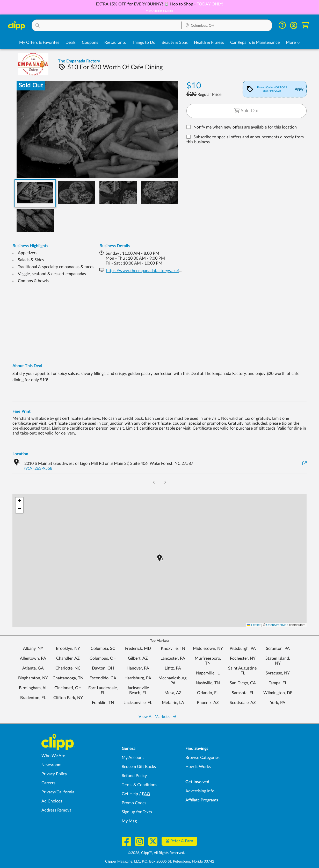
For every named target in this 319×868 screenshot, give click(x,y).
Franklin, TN (103, 703)
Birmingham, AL (33, 688)
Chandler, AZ (68, 658)
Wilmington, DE (278, 693)
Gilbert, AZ (138, 658)
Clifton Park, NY (68, 698)
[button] (107, 25)
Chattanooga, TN (68, 678)
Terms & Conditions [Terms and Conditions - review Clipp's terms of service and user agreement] (139, 785)
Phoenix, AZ (208, 703)
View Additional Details (160, 11)
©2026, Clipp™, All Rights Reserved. (156, 853)
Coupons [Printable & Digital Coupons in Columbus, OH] (90, 42)
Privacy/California (58, 792)
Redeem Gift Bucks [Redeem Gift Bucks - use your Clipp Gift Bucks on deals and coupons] (139, 767)
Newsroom (51, 765)
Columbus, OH (103, 658)
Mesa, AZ (173, 693)
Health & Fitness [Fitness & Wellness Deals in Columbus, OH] (209, 42)
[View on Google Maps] (304, 464)
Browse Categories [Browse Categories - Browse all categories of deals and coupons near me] (202, 758)
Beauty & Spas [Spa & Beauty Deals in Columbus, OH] (175, 42)
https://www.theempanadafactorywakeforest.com (152, 271)
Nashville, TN (208, 683)
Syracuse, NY (278, 673)
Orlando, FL (208, 693)
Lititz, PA (173, 668)
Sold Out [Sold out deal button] (247, 111)
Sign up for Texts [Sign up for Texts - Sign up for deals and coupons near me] (137, 812)
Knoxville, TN (173, 649)
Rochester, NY (243, 658)
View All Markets (157, 717)
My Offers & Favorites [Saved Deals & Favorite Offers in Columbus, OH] (39, 42)
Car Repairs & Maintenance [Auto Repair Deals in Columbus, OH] (255, 42)
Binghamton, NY (33, 678)
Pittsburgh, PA (243, 649)
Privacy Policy (54, 774)
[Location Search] (227, 26)
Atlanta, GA (33, 668)
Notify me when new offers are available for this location (245, 127)
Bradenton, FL (33, 698)
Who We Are (53, 756)
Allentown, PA (33, 658)
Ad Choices (52, 801)
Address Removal (57, 810)
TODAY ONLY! (210, 4)
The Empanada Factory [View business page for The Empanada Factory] (79, 61)
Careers (48, 783)
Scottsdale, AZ (243, 703)
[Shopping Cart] (305, 25)
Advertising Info (200, 791)
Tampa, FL (278, 683)
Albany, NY (33, 649)
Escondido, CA (103, 678)
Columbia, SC (103, 649)
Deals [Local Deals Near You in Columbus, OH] (71, 42)
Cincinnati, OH (68, 688)
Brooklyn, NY (68, 649)
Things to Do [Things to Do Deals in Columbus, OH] (144, 42)
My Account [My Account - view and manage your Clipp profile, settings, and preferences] (133, 758)
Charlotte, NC (68, 668)
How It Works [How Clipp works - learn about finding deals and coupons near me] (198, 767)
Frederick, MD (138, 649)
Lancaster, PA (173, 658)
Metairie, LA (173, 703)
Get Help (130, 794)
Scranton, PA (278, 649)
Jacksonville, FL (138, 703)
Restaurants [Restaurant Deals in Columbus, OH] (115, 42)
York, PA (278, 703)
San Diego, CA (243, 683)
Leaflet (254, 625)
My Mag (129, 821)
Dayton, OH (103, 668)
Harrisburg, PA (138, 678)
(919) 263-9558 (38, 468)
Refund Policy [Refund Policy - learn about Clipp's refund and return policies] (134, 776)
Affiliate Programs (202, 800)
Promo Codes (134, 803)
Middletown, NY (208, 649)
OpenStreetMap (277, 625)
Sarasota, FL (243, 693)
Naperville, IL (208, 673)
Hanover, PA (138, 668)
